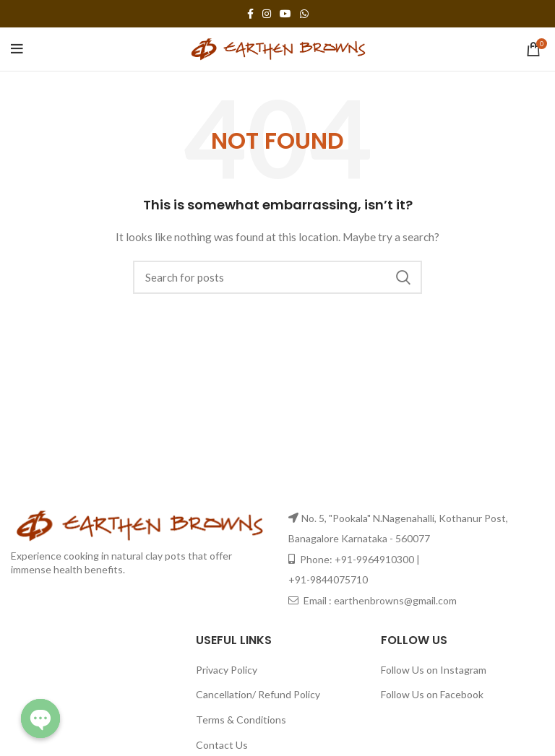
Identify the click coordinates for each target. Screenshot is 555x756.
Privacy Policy (227, 670)
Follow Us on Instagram (434, 670)
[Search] (277, 277)
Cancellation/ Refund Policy (258, 694)
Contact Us (222, 745)
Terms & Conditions (241, 720)
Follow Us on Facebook (432, 694)
